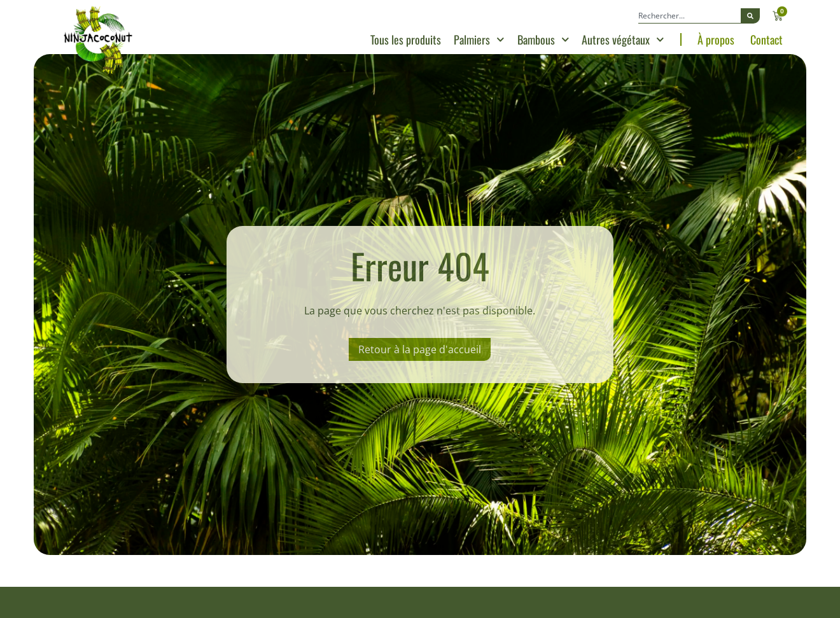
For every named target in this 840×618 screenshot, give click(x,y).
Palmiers (479, 39)
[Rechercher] (750, 16)
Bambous (543, 39)
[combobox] (689, 16)
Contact (766, 39)
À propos (716, 39)
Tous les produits (406, 39)
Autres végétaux (623, 39)
